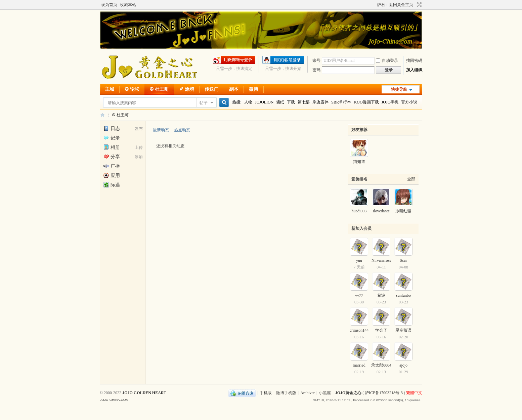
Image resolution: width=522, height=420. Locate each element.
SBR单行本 (341, 102)
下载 (291, 102)
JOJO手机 (390, 102)
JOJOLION (264, 102)
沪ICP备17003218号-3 (384, 393)
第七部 (304, 102)
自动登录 (387, 60)
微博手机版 (286, 393)
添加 (139, 157)
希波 (381, 295)
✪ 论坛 (132, 89)
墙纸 (280, 102)
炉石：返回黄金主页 (395, 5)
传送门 (212, 89)
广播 (112, 166)
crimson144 (359, 330)
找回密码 (414, 60)
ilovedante (381, 211)
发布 (139, 129)
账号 (316, 60)
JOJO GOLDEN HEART (144, 393)
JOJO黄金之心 (102, 115)
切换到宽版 (418, 5)
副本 (234, 89)
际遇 (112, 185)
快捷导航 (399, 89)
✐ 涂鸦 (187, 89)
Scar (403, 260)
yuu (359, 260)
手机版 (266, 393)
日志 (112, 129)
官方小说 (409, 102)
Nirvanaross (381, 260)
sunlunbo (403, 295)
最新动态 (161, 130)
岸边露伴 (320, 102)
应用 (112, 176)
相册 (112, 147)
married (359, 365)
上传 (139, 148)
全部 (411, 179)
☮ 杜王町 (159, 89)
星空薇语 (403, 330)
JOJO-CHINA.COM (114, 400)
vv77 (359, 295)
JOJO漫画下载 (366, 102)
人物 (248, 102)
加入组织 (414, 70)
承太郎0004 (381, 365)
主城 (110, 89)
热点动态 (182, 130)
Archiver (308, 393)
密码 (316, 70)
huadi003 (359, 211)
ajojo (403, 365)
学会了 (381, 330)
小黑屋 (325, 393)
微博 (254, 89)
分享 (112, 157)
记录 (112, 138)
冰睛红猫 (403, 211)
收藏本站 (128, 5)
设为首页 (109, 5)
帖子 (204, 103)
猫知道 (359, 162)
